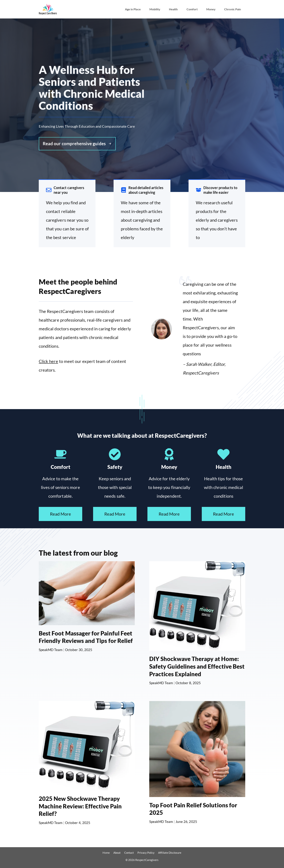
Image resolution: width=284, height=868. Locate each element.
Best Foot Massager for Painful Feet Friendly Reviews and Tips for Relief (86, 637)
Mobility (155, 9)
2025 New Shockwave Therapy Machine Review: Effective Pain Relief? (80, 806)
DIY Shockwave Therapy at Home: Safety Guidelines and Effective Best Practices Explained (197, 666)
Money (211, 9)
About (117, 853)
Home (106, 853)
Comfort (192, 9)
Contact (129, 853)
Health (173, 9)
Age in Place (133, 9)
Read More (61, 514)
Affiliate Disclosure (170, 853)
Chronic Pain (233, 9)
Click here (48, 361)
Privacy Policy (146, 853)
